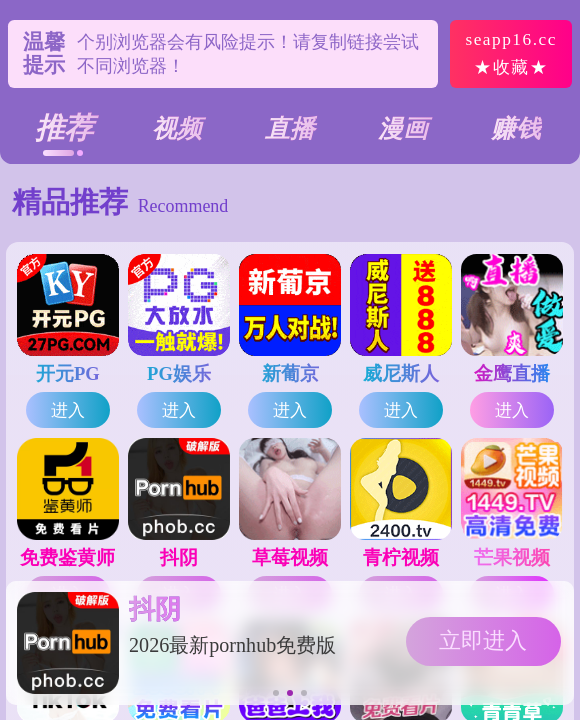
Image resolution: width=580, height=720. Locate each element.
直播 (290, 128)
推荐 (64, 128)
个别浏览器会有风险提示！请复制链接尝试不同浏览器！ (248, 54)
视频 (177, 128)
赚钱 (516, 128)
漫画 (403, 128)
